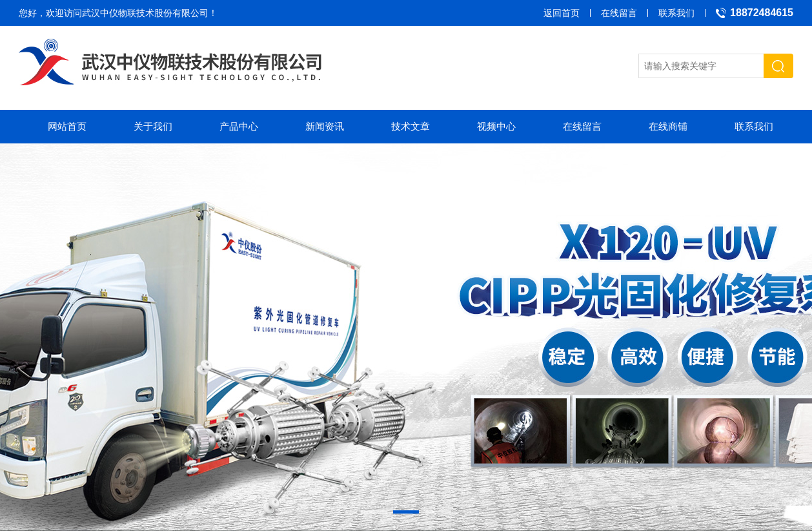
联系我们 (676, 13)
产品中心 (239, 126)
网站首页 (67, 126)
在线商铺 (668, 126)
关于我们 (153, 126)
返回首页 (562, 13)
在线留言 (619, 13)
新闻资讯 (325, 126)
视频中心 (496, 126)
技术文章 (411, 126)
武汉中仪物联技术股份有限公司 (145, 13)
